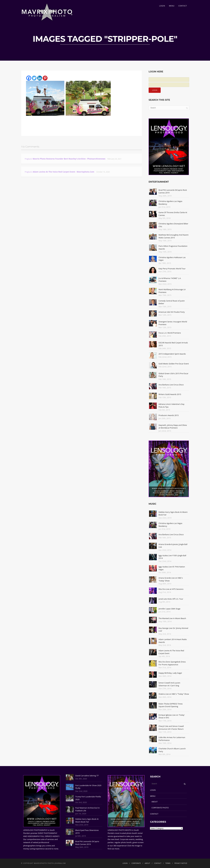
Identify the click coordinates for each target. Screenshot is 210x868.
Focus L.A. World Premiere (170, 333)
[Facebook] (29, 78)
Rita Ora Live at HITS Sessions (171, 589)
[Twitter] (34, 78)
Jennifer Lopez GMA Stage (169, 609)
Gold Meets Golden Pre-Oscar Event (174, 364)
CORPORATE (136, 863)
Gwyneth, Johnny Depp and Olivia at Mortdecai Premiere (173, 427)
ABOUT (155, 802)
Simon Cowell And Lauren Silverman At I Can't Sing (169, 684)
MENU (172, 6)
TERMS (168, 863)
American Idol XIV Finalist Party (172, 312)
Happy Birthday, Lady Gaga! (170, 673)
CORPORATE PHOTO (160, 808)
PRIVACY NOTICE (181, 863)
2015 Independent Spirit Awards (172, 354)
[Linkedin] (40, 78)
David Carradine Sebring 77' (87, 776)
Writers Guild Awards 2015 (170, 394)
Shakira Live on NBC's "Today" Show (174, 694)
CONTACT (183, 6)
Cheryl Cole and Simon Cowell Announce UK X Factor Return (171, 728)
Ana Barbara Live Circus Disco (171, 385)
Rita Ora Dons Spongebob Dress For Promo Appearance (172, 663)
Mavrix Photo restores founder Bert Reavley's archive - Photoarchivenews (69, 159)
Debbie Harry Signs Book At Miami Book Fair (87, 820)
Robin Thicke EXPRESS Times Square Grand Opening (171, 705)
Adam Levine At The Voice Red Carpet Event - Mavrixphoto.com (63, 172)
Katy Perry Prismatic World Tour (172, 269)
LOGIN (162, 6)
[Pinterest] (45, 78)
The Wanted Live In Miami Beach (172, 618)
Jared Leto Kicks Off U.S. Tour (171, 599)
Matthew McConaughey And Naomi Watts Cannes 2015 (174, 236)
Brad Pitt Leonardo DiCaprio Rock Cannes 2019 (87, 843)
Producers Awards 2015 (169, 415)
